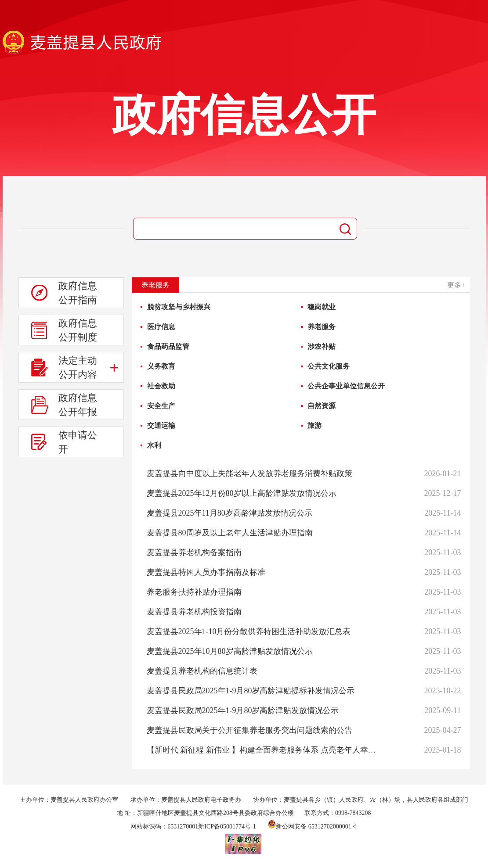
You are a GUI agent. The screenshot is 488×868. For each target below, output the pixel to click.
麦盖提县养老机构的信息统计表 (202, 671)
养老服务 (322, 327)
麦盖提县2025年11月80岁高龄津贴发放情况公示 (230, 513)
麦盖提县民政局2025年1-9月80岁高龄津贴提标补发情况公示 (251, 691)
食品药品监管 (168, 346)
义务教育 (161, 366)
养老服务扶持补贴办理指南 (194, 592)
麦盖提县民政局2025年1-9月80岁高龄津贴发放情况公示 (243, 710)
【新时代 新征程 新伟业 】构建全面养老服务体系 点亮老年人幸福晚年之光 (265, 750)
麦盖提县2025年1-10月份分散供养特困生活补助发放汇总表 (249, 631)
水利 (154, 445)
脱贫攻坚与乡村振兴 (179, 307)
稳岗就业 (322, 307)
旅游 (314, 425)
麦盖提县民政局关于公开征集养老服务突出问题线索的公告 (249, 730)
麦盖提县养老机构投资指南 (194, 612)
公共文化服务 (329, 366)
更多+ (456, 285)
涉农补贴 (322, 346)
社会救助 (161, 386)
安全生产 (161, 406)
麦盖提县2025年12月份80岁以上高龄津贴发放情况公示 (242, 493)
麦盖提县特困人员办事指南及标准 (206, 572)
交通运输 (161, 425)
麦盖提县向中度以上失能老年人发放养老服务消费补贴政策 (249, 473)
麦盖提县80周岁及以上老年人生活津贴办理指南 (230, 533)
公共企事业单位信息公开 (346, 386)
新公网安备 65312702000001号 (313, 827)
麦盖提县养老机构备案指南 (194, 552)
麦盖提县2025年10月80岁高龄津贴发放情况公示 (230, 651)
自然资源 (322, 406)
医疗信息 (161, 327)
